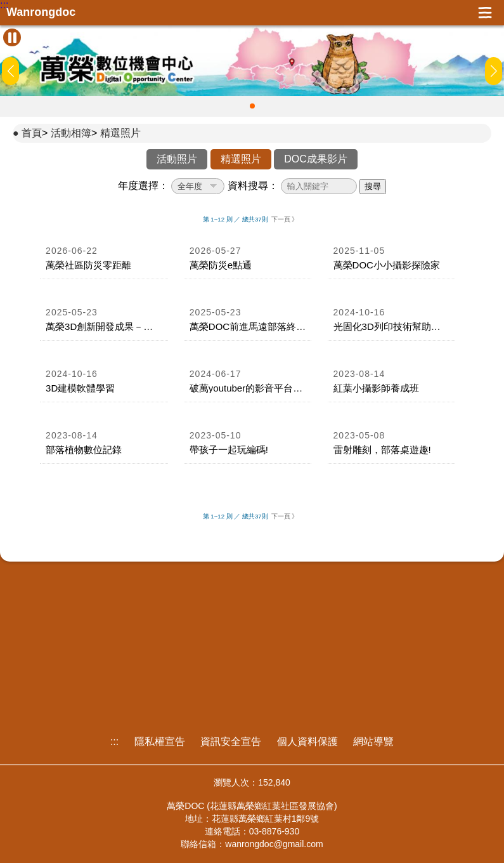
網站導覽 (373, 741)
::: (4, 5)
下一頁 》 (285, 219)
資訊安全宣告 (231, 741)
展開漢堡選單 (485, 13)
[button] (252, 106)
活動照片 (177, 159)
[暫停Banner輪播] (12, 37)
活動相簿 (71, 133)
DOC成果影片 (316, 159)
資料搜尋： (253, 186)
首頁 (32, 133)
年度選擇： (143, 186)
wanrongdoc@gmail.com (274, 844)
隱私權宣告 (160, 741)
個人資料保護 (307, 741)
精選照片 (120, 133)
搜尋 (373, 186)
